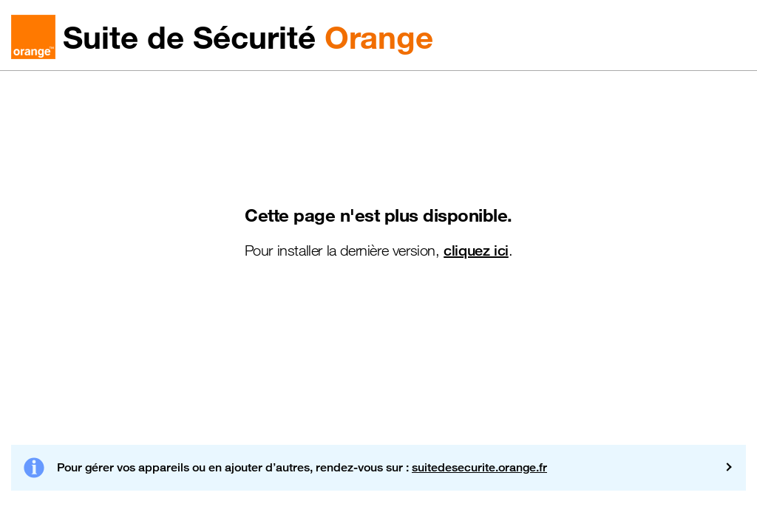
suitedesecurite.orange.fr (479, 467)
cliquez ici (476, 250)
